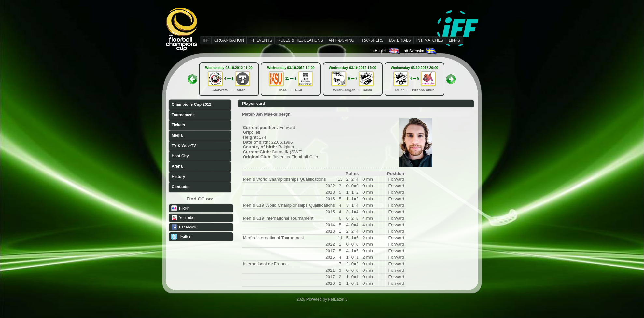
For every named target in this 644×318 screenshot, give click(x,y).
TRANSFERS (372, 40)
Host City (180, 156)
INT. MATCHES (430, 40)
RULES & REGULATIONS (300, 40)
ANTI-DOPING (341, 40)
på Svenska (420, 51)
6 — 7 (353, 78)
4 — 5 (414, 78)
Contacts (180, 187)
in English (386, 51)
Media (177, 135)
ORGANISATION (229, 40)
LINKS (454, 40)
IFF (206, 40)
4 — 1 (229, 78)
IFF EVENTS (261, 40)
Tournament (183, 115)
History (178, 177)
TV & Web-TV (184, 146)
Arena (177, 166)
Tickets (178, 125)
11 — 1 (291, 78)
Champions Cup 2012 (191, 104)
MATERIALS (400, 40)
